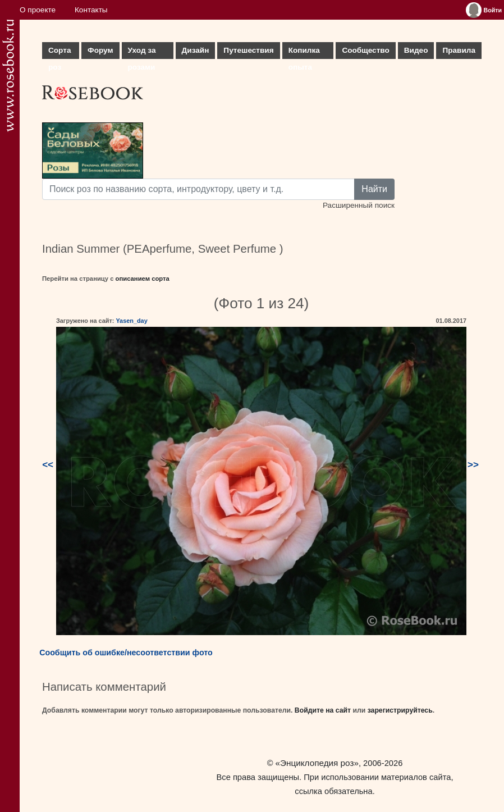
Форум (100, 50)
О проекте (38, 10)
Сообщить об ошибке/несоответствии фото (126, 653)
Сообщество (365, 50)
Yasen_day (131, 321)
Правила (459, 50)
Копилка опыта (304, 53)
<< (48, 465)
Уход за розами (142, 53)
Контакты (91, 10)
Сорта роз (59, 53)
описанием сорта (143, 279)
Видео (416, 50)
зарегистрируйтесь (400, 710)
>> (473, 465)
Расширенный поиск (359, 205)
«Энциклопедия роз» (317, 763)
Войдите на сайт (323, 710)
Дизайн (196, 50)
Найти (374, 189)
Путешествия (248, 50)
